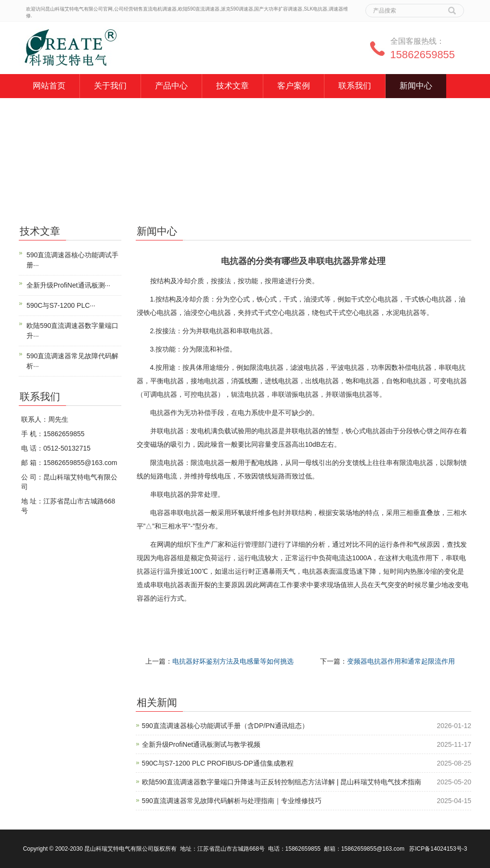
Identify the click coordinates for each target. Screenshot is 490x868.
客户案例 (294, 86)
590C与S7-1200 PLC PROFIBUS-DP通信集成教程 (218, 763)
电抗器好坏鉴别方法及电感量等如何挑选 (233, 661)
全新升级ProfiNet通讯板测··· (68, 285)
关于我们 (110, 86)
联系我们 (355, 86)
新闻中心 (416, 86)
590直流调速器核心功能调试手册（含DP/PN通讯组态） (225, 726)
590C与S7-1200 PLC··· (61, 305)
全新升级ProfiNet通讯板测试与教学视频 (201, 744)
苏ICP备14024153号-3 (438, 849)
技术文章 (232, 86)
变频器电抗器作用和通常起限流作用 (401, 661)
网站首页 (49, 86)
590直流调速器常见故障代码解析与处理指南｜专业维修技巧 (232, 801)
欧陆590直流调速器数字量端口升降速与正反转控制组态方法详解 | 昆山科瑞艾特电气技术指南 (282, 782)
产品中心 (171, 86)
